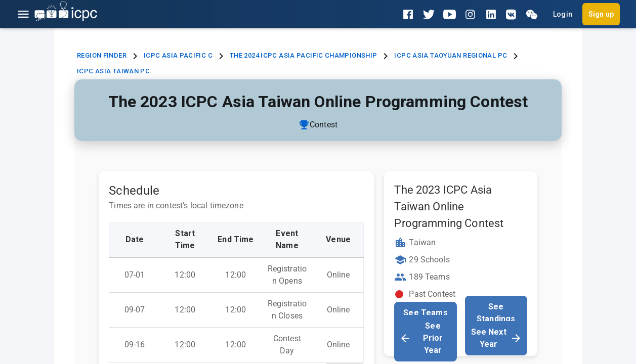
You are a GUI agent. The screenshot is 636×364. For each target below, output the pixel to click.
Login (563, 14)
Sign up (601, 14)
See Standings (496, 313)
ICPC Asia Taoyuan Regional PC (451, 55)
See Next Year (497, 338)
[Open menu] (23, 14)
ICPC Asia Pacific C (178, 55)
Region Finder (102, 55)
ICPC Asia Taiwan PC (113, 71)
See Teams (425, 313)
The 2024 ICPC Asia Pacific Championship (304, 55)
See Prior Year (421, 338)
